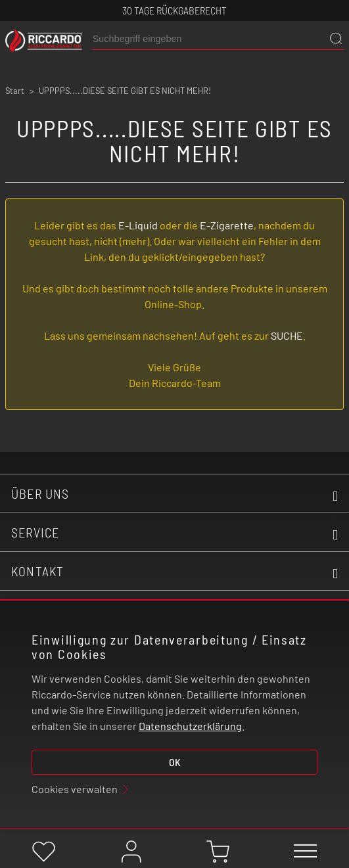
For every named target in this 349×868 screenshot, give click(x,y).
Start (15, 91)
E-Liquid (138, 225)
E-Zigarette (227, 225)
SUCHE (287, 335)
